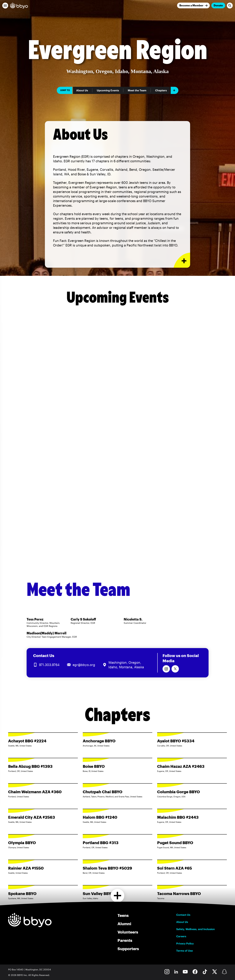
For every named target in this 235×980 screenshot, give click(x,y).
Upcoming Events (108, 90)
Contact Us (183, 915)
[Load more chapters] (118, 896)
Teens (123, 915)
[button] (5, 6)
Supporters (128, 949)
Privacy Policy (185, 943)
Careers (181, 936)
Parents (125, 940)
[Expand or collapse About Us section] (182, 260)
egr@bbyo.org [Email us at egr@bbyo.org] (84, 665)
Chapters (161, 90)
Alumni (124, 924)
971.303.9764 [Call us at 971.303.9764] (49, 665)
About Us (82, 90)
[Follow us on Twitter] (175, 669)
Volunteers (128, 932)
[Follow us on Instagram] (166, 669)
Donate (218, 5)
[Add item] (175, 90)
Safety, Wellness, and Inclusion (196, 929)
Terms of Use (184, 951)
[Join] (193, 5)
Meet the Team (137, 90)
